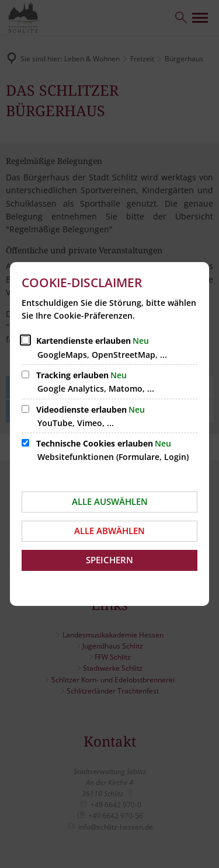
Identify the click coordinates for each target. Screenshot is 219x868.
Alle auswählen (110, 501)
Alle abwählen (109, 531)
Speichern (109, 560)
